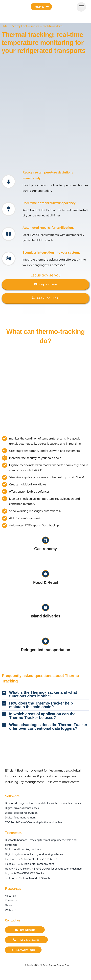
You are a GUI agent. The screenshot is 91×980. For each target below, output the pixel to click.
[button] (45, 694)
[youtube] (45, 977)
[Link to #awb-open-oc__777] (81, 7)
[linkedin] (39, 977)
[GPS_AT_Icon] (9, 2)
